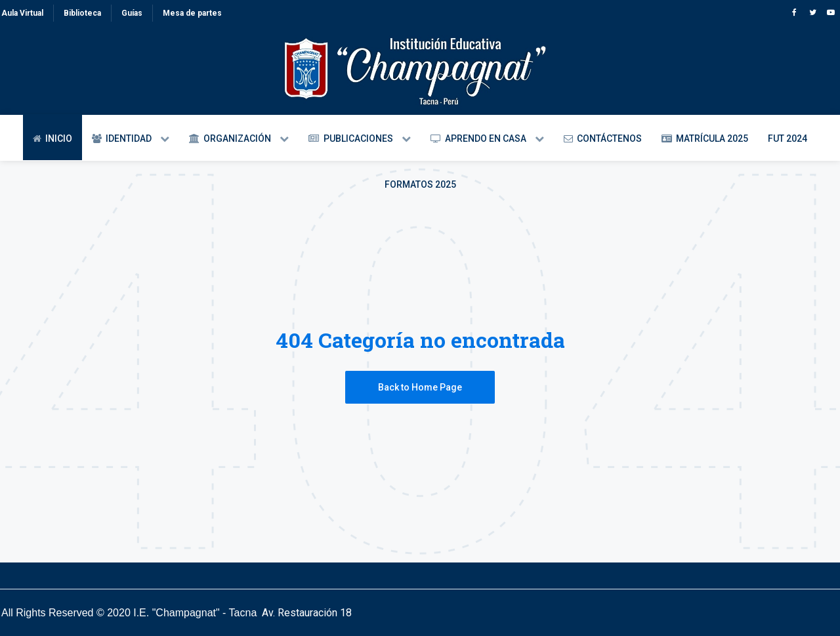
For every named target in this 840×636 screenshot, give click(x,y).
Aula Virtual (22, 13)
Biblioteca (82, 13)
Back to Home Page (420, 387)
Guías (132, 13)
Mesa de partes (192, 13)
